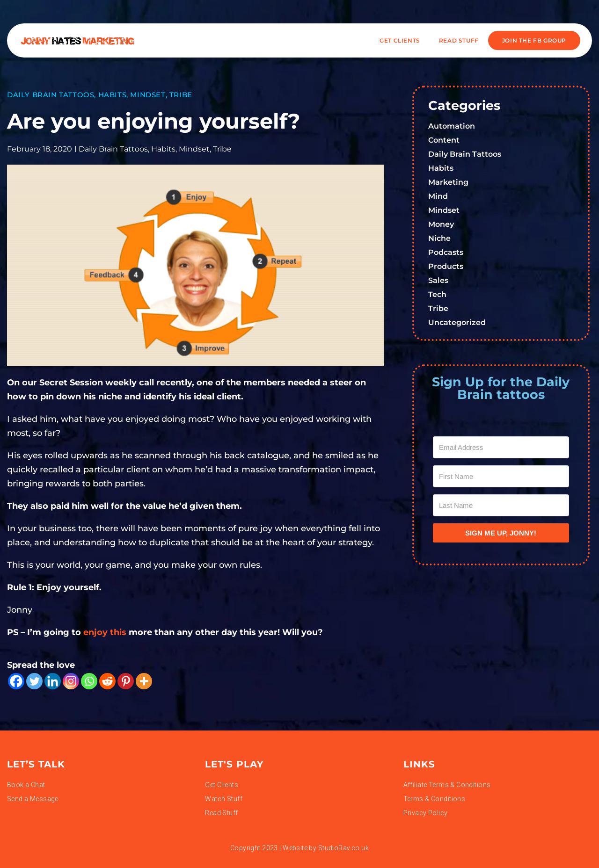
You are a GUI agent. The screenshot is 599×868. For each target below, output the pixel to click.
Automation (452, 126)
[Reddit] (107, 681)
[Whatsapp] (89, 681)
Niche (439, 238)
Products (446, 266)
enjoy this (104, 632)
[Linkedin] (53, 681)
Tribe (181, 95)
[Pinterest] (126, 681)
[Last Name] (501, 505)
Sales (438, 280)
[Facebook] (16, 681)
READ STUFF (459, 40)
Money (441, 224)
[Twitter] (34, 681)
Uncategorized (457, 322)
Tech (437, 294)
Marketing (448, 182)
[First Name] (501, 476)
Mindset (148, 95)
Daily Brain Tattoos (51, 95)
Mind (438, 196)
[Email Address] (501, 447)
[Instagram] (71, 681)
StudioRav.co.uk (343, 848)
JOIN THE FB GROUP (534, 40)
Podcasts (446, 252)
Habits (113, 95)
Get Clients (400, 40)
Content (444, 140)
